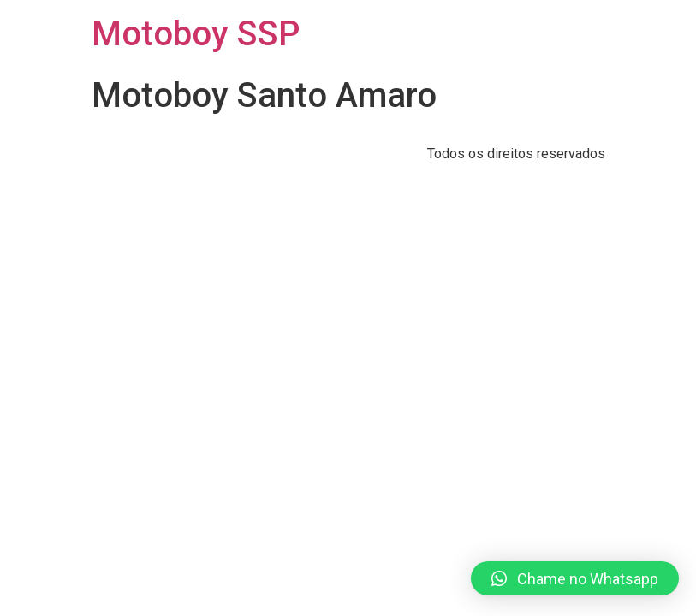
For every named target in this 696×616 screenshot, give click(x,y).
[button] (575, 578)
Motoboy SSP (196, 34)
